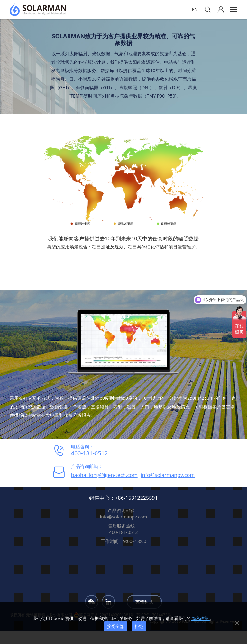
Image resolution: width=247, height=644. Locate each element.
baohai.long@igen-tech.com (104, 475)
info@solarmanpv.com (168, 475)
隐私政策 (200, 618)
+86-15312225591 (136, 498)
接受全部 (116, 626)
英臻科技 (144, 602)
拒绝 (139, 626)
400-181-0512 (90, 453)
